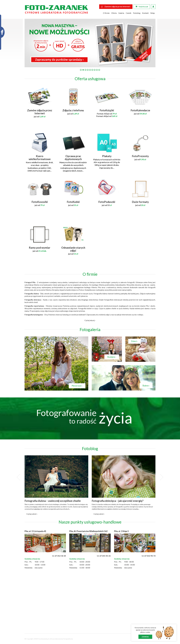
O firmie (106, 13)
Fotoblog (137, 13)
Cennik (129, 13)
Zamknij (145, 637)
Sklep (153, 13)
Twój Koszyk (142, 7)
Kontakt (145, 13)
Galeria (121, 13)
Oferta (114, 13)
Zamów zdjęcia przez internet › (116, 6)
